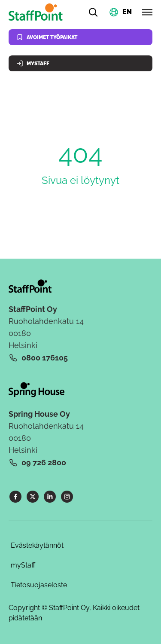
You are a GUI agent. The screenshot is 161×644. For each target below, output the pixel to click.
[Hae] (93, 12)
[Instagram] (67, 497)
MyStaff (33, 63)
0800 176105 (45, 358)
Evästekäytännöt (37, 545)
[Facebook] (15, 497)
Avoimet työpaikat (47, 37)
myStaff (23, 565)
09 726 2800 (44, 462)
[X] (33, 497)
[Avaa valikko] (147, 12)
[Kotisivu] (37, 12)
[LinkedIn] (50, 497)
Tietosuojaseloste (39, 585)
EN (127, 11)
